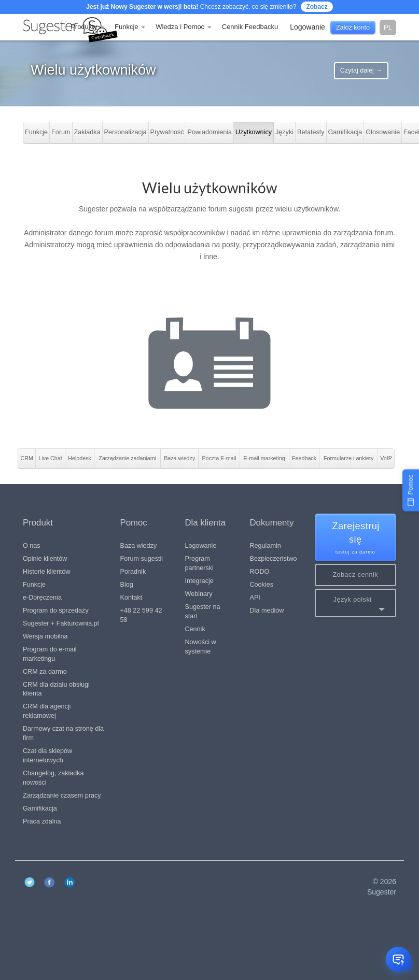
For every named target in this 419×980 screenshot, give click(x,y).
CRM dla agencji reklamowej (47, 711)
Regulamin (266, 546)
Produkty (87, 27)
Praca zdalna (42, 821)
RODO (260, 572)
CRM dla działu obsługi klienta (56, 689)
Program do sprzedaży (56, 610)
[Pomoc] (411, 490)
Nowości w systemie (201, 647)
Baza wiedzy (139, 546)
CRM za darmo (45, 672)
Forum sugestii (142, 559)
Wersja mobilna (45, 636)
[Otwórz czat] (398, 959)
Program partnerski (199, 563)
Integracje (199, 581)
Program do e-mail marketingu (50, 654)
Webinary (199, 594)
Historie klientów (47, 572)
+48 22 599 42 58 (141, 615)
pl (388, 27)
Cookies (262, 585)
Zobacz (317, 7)
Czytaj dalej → (361, 70)
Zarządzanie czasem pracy (62, 796)
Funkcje (130, 27)
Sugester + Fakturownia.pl (61, 623)
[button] (356, 603)
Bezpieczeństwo (274, 559)
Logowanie (201, 546)
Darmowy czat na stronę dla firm (63, 733)
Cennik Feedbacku (250, 27)
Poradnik (133, 572)
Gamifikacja (40, 808)
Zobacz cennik (355, 575)
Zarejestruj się (356, 538)
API (255, 598)
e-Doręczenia (42, 598)
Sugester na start (203, 612)
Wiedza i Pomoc (184, 27)
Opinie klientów (45, 559)
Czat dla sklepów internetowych (47, 756)
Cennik (195, 629)
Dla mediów (267, 610)
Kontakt (131, 598)
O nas (32, 546)
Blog (127, 585)
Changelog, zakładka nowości (53, 778)
